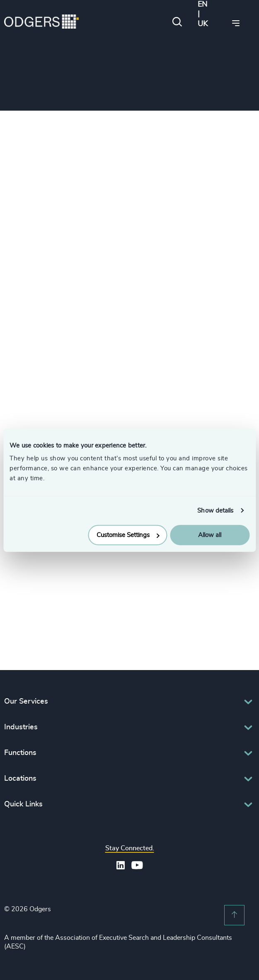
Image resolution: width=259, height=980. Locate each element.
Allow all (210, 535)
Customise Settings (128, 535)
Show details (215, 510)
